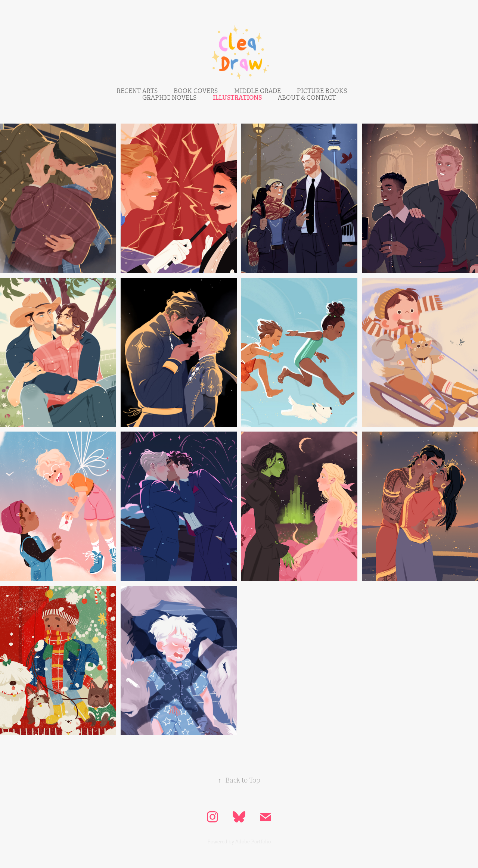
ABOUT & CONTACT (307, 98)
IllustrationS (237, 98)
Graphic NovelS (169, 98)
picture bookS (322, 91)
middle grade (257, 91)
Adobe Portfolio (253, 842)
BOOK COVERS (196, 91)
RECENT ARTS (137, 91)
